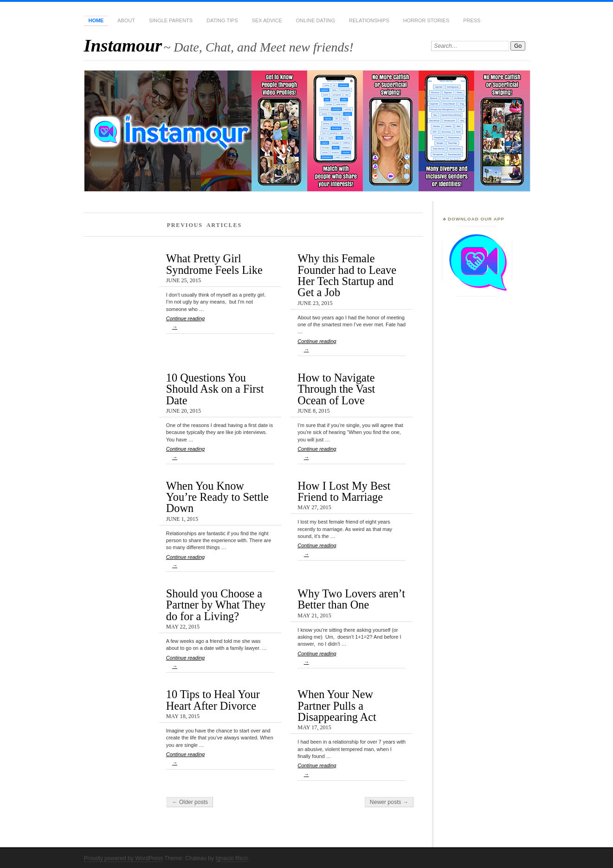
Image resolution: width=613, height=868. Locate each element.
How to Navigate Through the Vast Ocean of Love (336, 389)
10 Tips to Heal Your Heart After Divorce (213, 700)
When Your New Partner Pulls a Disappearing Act (337, 706)
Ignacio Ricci (232, 858)
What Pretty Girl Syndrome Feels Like (214, 264)
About (126, 20)
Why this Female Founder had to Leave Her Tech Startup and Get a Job (347, 275)
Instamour (123, 45)
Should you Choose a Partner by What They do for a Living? (216, 605)
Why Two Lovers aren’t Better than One (351, 599)
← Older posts (190, 802)
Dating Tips (222, 20)
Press (472, 20)
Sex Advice (267, 20)
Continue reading (220, 325)
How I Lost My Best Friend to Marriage (344, 491)
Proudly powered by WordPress (124, 858)
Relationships (369, 20)
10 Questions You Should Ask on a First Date (215, 389)
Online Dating (316, 20)
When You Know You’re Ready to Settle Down (217, 497)
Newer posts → (389, 802)
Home (96, 20)
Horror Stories (426, 20)
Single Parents (171, 20)
